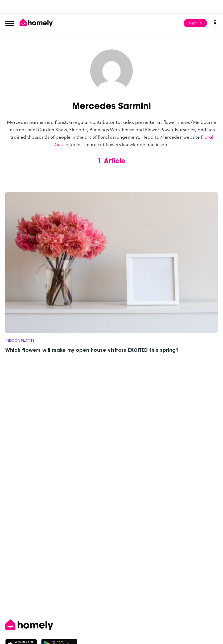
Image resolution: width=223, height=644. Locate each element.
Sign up (195, 23)
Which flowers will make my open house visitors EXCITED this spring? (92, 351)
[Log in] (215, 23)
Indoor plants (20, 340)
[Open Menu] (10, 23)
